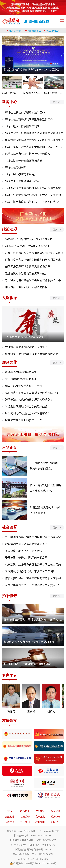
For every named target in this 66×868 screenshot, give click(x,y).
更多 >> (57, 102)
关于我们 (25, 822)
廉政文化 (10, 817)
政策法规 (25, 811)
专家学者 (10, 822)
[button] (48, 64)
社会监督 (25, 817)
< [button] (44, 63)
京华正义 (40, 817)
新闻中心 (56, 822)
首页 (10, 811)
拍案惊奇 (56, 817)
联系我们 (40, 822)
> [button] (62, 63)
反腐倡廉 (56, 811)
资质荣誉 (40, 811)
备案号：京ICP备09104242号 (33, 859)
